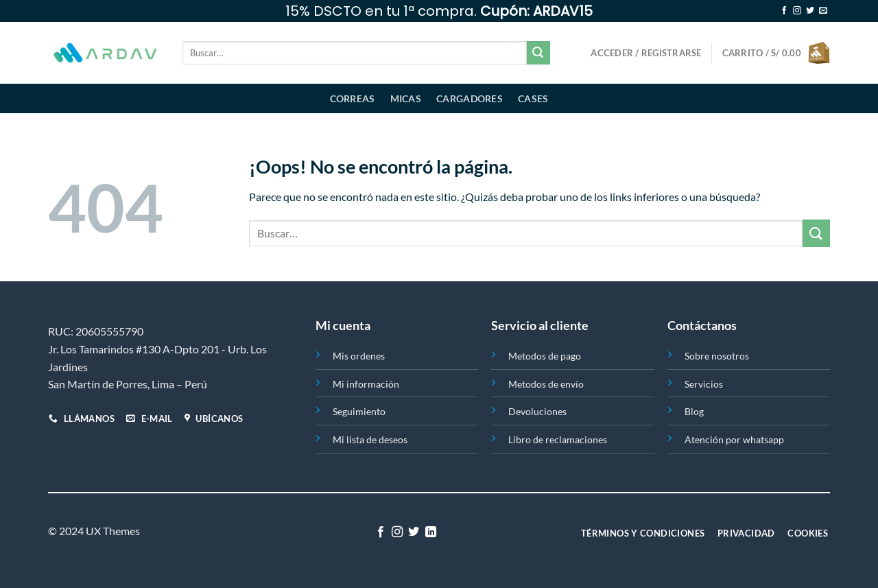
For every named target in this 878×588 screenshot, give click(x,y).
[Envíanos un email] (823, 11)
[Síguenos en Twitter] (810, 11)
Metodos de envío (546, 384)
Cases (533, 98)
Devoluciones (537, 411)
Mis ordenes (359, 356)
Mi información (366, 384)
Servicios (704, 384)
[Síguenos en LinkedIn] (431, 532)
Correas (353, 98)
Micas (406, 98)
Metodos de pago (545, 356)
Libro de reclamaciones (558, 439)
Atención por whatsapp (734, 439)
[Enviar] (538, 53)
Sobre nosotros (717, 356)
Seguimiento (359, 411)
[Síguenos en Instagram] (797, 11)
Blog (694, 411)
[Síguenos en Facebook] (784, 11)
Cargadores (470, 98)
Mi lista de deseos (370, 439)
